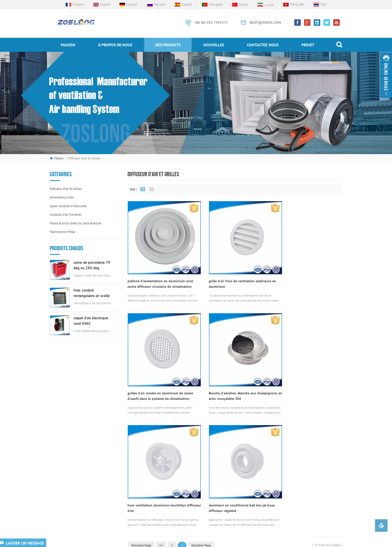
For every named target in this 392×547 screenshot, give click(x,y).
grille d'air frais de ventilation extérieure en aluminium (232, 276)
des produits (168, 45)
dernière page (203, 418)
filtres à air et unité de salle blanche (75, 223)
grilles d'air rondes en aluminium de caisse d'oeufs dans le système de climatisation (307, 276)
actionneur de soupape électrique (206, 488)
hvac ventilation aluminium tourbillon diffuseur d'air (230, 380)
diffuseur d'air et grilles (66, 189)
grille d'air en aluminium (199, 479)
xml (299, 542)
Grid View (143, 189)
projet (308, 45)
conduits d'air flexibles (66, 215)
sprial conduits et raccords (68, 206)
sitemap (286, 542)
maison (68, 45)
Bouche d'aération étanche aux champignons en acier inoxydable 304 (157, 380)
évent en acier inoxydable (200, 505)
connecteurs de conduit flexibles (205, 471)
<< (162, 418)
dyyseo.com (269, 542)
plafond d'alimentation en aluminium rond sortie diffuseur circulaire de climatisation (160, 276)
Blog (139, 508)
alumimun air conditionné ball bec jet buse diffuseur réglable (303, 380)
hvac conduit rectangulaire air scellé (92, 293)
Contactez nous (263, 45)
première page (141, 418)
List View (151, 189)
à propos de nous (115, 45)
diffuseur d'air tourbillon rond (203, 496)
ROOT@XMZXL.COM (265, 23)
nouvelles (214, 45)
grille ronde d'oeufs (196, 513)
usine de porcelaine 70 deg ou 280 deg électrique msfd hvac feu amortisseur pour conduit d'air (93, 265)
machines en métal (62, 232)
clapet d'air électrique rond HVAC (91, 321)
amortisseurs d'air (62, 197)
